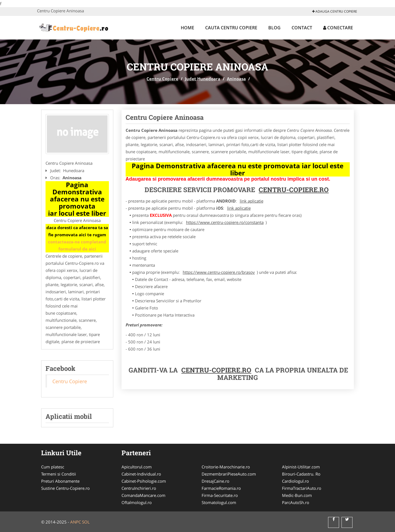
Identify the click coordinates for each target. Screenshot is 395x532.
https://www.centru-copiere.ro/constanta (225, 222)
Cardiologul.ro (295, 481)
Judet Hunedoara (203, 79)
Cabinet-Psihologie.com (144, 481)
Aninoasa (236, 79)
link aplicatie (252, 201)
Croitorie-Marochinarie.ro (226, 467)
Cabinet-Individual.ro (141, 474)
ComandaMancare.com (143, 495)
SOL (86, 522)
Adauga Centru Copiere (335, 11)
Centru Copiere (162, 79)
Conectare (338, 28)
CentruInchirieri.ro (139, 488)
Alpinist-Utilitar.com (301, 467)
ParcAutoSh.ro (296, 502)
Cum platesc (53, 467)
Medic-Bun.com (297, 495)
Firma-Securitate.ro (220, 495)
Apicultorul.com (137, 467)
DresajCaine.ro (215, 481)
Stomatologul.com (219, 502)
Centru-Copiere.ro (294, 190)
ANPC (76, 522)
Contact (302, 28)
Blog (274, 28)
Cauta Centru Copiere (231, 28)
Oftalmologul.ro (137, 502)
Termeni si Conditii (59, 474)
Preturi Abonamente (60, 481)
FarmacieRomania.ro (221, 488)
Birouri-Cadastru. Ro (301, 474)
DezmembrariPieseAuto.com (229, 474)
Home (187, 28)
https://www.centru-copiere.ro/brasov (219, 272)
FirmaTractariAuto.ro (302, 488)
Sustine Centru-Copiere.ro (65, 488)
